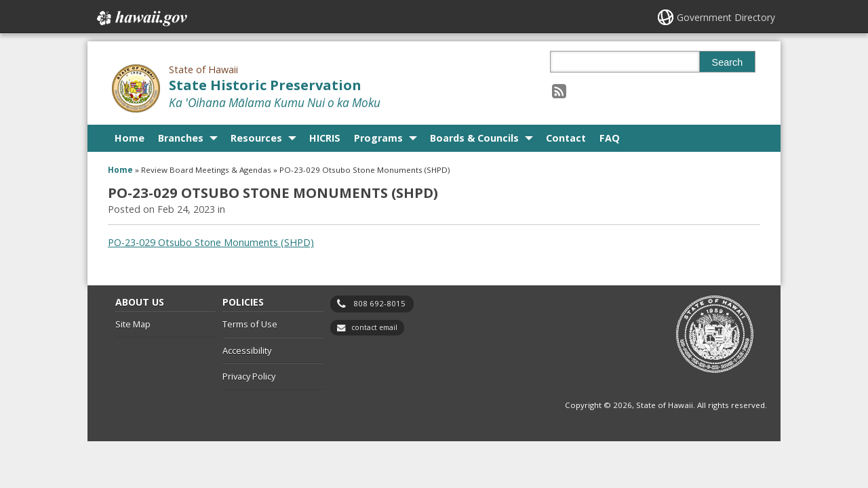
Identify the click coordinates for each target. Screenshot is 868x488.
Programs (378, 138)
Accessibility (247, 350)
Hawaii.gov (141, 18)
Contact (566, 138)
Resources (256, 138)
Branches (181, 138)
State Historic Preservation (265, 85)
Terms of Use (250, 324)
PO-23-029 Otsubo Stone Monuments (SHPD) (211, 242)
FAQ (610, 138)
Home (130, 138)
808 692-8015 (379, 303)
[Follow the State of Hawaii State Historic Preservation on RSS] (559, 90)
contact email (374, 327)
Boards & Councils (474, 138)
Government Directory (726, 17)
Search (728, 62)
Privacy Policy (249, 376)
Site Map (133, 324)
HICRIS (325, 138)
